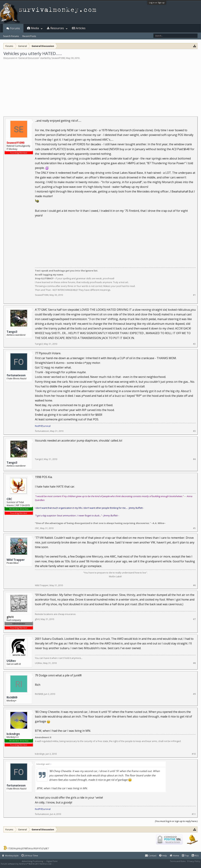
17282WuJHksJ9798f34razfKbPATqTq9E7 (28, 848)
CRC (9, 499)
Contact (151, 856)
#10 (194, 754)
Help (163, 856)
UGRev (11, 661)
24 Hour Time (30, 856)
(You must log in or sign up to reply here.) (176, 821)
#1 (194, 295)
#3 (194, 431)
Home (174, 856)
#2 (194, 344)
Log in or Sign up (157, 3)
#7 (194, 619)
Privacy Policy (194, 861)
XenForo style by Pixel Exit (66, 864)
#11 (194, 814)
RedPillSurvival (43, 426)
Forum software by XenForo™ (26, 864)
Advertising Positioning (32, 861)
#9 (194, 694)
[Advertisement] (100, 86)
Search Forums (11, 36)
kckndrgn (13, 734)
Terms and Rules (178, 861)
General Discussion (29, 58)
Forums (15, 28)
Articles (81, 28)
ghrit (37, 619)
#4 (194, 459)
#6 (194, 585)
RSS (195, 856)
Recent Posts (29, 36)
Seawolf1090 (58, 58)
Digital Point (52, 861)
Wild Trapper (16, 560)
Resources (57, 28)
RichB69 (12, 697)
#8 (194, 663)
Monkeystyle (10, 856)
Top (185, 856)
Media (35, 28)
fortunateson (16, 375)
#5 (194, 528)
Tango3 (12, 332)
